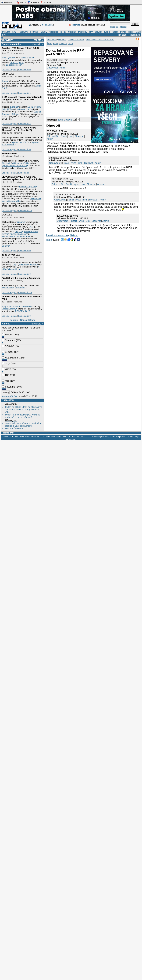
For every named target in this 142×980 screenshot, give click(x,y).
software (63, 43)
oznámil (21, 222)
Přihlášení (122, 35)
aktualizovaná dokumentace (16, 236)
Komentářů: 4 (24, 173)
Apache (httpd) (17, 62)
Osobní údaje (133, 437)
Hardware (23, 32)
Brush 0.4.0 (8, 74)
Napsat (24, 320)
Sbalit (64, 136)
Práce (131, 32)
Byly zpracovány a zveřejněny (16, 306)
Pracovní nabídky (11, 44)
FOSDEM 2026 (23, 311)
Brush (5, 81)
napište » (38, 40)
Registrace (134, 35)
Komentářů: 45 (25, 292)
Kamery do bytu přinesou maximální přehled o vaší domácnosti (23, 425)
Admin (63, 68)
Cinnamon (9, 340)
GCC (31, 227)
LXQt (6, 363)
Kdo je (107, 32)
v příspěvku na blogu (21, 268)
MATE (7, 369)
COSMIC (8, 346)
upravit (5, 246)
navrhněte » (37, 324)
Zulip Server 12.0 (11, 255)
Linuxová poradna (76, 40)
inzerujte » (38, 44)
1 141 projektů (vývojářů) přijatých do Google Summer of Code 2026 (22, 98)
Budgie (7, 335)
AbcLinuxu (11, 404)
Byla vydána (8, 58)
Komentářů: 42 (25, 211)
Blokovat (79, 136)
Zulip (14, 264)
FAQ (14, 32)
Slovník (98, 32)
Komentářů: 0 (24, 70)
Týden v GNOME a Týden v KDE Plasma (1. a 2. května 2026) (19, 129)
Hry (91, 32)
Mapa (138, 32)
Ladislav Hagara (9, 70)
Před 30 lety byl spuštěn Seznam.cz (21, 278)
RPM (55, 43)
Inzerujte (76, 25)
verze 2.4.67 (27, 58)
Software (34, 32)
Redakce (96, 437)
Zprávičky (7, 40)
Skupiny (72, 32)
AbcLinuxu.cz (8, 2)
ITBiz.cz (21, 2)
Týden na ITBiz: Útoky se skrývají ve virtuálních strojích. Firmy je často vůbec (23, 410)
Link (71, 136)
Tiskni (49, 240)
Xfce (6, 381)
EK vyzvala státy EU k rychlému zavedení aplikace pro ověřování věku (22, 178)
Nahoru (74, 236)
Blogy (63, 32)
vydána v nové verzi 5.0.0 (14, 166)
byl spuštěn (8, 288)
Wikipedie (16, 163)
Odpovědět (52, 68)
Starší (32, 320)
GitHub (27, 163)
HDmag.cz (33, 2)
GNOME (8, 352)
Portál (123, 32)
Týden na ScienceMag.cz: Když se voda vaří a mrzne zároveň (22, 416)
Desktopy (83, 32)
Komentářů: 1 (24, 93)
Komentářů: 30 (9, 396)
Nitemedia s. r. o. (63, 437)
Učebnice (54, 32)
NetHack (6, 163)
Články (44, 32)
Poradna (6, 32)
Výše (74, 163)
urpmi (71, 43)
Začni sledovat (65, 120)
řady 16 (18, 232)
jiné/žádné (9, 387)
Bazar (115, 32)
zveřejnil (14, 107)
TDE (6, 375)
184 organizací (23, 109)
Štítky (50, 43)
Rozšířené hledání (119, 27)
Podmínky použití (117, 437)
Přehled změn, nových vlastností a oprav (20, 233)
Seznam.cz (20, 288)
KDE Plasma (10, 358)
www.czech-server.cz (29, 437)
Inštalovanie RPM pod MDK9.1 (100, 40)
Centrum (14, 320)
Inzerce (105, 437)
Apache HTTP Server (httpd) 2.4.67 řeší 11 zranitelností (20, 49)
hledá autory (47, 25)
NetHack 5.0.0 (9, 154)
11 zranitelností (13, 65)
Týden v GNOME (20, 142)
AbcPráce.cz (47, 2)
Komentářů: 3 (24, 124)
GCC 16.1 (7, 215)
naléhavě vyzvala (28, 187)
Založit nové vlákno (57, 236)
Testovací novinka (14, 428)
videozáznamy (9, 309)
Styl (4, 35)
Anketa (6, 324)
